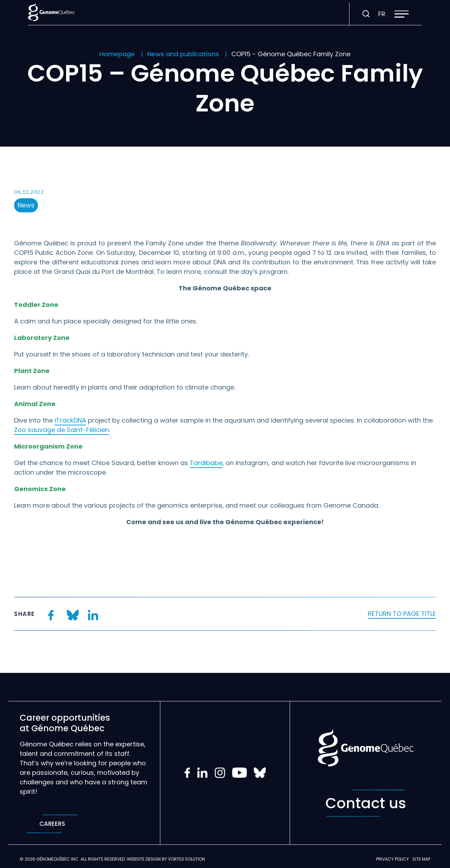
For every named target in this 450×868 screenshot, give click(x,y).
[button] (401, 14)
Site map (421, 859)
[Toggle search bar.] (366, 14)
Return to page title (402, 614)
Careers (52, 824)
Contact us (366, 803)
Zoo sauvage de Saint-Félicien (62, 430)
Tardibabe (206, 463)
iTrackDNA (70, 420)
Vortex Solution (187, 859)
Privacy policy (393, 859)
